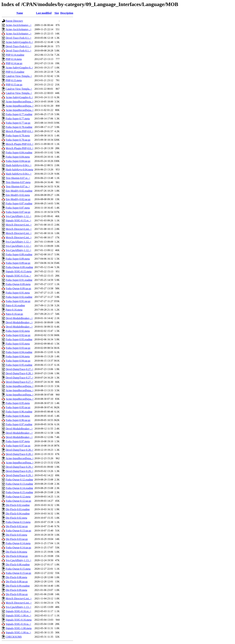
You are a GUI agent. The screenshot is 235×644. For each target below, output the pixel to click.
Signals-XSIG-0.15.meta (19, 271)
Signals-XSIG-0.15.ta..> (18, 276)
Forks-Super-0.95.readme (19, 365)
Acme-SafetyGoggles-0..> (19, 42)
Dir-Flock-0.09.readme (18, 586)
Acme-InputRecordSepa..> (20, 102)
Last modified (44, 13)
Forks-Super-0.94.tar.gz (18, 361)
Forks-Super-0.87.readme (19, 203)
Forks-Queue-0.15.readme (19, 492)
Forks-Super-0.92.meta (18, 331)
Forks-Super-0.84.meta (18, 157)
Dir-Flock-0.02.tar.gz (17, 526)
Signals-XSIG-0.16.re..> (19, 611)
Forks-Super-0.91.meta (18, 293)
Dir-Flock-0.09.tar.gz (17, 594)
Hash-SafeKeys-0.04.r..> (19, 165)
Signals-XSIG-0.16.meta (19, 620)
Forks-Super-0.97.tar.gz (18, 446)
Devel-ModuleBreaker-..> (19, 318)
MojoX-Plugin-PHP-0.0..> (20, 131)
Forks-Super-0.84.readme (19, 153)
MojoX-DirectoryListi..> (19, 225)
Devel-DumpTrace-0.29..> (20, 467)
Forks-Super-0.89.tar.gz (18, 263)
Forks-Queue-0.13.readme (19, 484)
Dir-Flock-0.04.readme (18, 514)
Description (67, 13)
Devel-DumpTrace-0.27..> (20, 369)
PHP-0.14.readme (15, 55)
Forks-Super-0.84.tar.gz (18, 161)
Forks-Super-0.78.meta (18, 136)
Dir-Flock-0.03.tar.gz (17, 539)
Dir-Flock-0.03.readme (18, 509)
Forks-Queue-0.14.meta (18, 543)
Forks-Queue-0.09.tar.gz (18, 288)
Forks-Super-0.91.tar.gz (18, 301)
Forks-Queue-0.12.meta (18, 497)
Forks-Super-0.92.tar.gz (18, 335)
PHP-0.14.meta (14, 59)
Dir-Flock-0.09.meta (16, 590)
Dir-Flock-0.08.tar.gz (17, 582)
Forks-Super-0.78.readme (19, 127)
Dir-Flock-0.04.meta (16, 552)
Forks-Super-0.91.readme (19, 280)
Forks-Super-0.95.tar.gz (18, 407)
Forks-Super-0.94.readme (19, 352)
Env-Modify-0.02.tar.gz (18, 199)
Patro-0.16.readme (15, 305)
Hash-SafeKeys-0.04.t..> (19, 174)
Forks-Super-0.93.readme (19, 339)
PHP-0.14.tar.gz (14, 63)
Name (20, 13)
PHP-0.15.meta (14, 80)
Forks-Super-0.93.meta (18, 344)
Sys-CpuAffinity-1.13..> (19, 560)
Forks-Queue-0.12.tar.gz (18, 501)
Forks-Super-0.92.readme (19, 297)
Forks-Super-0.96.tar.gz (18, 420)
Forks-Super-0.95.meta (18, 403)
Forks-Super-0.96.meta (18, 416)
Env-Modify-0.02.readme (19, 191)
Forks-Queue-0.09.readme (19, 267)
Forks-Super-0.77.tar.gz (18, 123)
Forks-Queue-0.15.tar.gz (18, 573)
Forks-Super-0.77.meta (18, 119)
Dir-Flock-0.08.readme (18, 565)
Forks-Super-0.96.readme (19, 412)
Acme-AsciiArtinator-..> (19, 25)
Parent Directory (14, 21)
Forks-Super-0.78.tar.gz (18, 140)
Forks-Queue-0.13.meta (18, 522)
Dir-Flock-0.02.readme (18, 505)
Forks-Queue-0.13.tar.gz (18, 531)
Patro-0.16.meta (14, 310)
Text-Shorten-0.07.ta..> (18, 186)
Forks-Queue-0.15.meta (18, 569)
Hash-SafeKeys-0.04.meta (19, 169)
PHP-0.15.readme (15, 72)
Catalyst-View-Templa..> (19, 76)
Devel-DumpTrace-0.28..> (20, 373)
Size (57, 13)
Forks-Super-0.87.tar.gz (18, 212)
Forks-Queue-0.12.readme (19, 480)
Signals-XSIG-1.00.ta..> (18, 632)
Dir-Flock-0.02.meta (16, 518)
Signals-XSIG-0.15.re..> (19, 220)
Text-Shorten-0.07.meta (18, 182)
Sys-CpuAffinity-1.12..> (19, 216)
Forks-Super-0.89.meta (18, 259)
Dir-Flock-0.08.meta (16, 577)
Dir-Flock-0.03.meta (16, 535)
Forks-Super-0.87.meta (18, 208)
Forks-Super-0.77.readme (19, 114)
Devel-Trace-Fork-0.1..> (19, 38)
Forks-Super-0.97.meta (18, 441)
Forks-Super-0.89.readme (19, 254)
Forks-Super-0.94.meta (18, 356)
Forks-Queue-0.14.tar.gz (18, 548)
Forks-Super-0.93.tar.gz (18, 348)
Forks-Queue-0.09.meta (18, 284)
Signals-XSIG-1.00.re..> (19, 615)
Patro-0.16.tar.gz (14, 314)
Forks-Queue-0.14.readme (19, 488)
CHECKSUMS (14, 637)
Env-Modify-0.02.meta (18, 195)
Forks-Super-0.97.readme (19, 424)
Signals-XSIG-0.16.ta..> (18, 624)
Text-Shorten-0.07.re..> (18, 178)
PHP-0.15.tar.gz (14, 85)
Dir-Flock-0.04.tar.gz (17, 556)
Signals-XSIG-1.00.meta (19, 628)
